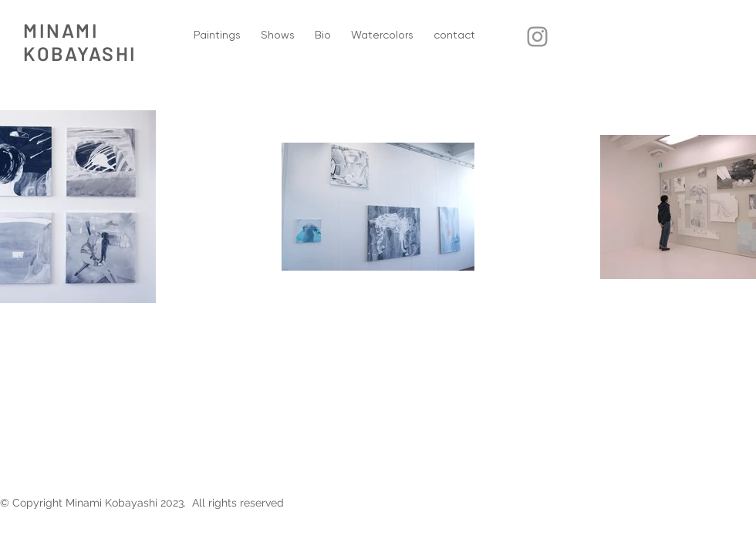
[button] (217, 35)
